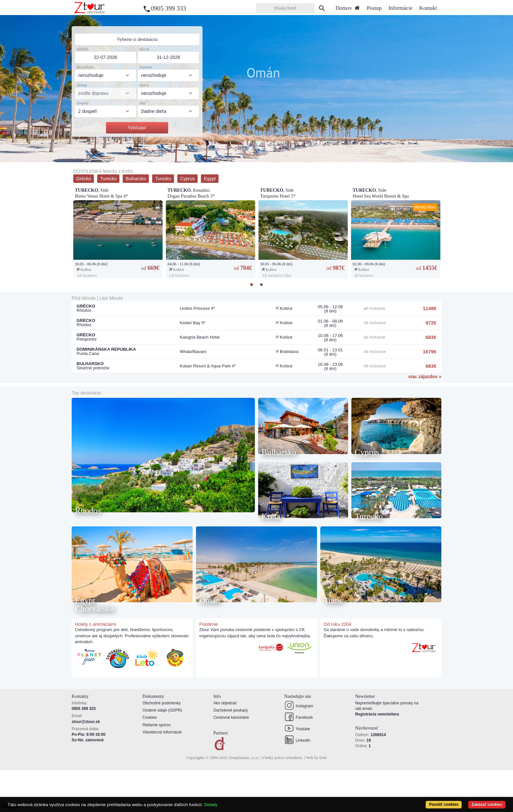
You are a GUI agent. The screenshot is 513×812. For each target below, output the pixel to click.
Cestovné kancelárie (231, 760)
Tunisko (163, 179)
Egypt (210, 179)
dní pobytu (85, 67)
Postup (374, 8)
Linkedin (297, 782)
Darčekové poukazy (230, 752)
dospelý (83, 103)
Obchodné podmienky (162, 745)
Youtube (297, 770)
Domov (348, 8)
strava (144, 85)
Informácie (400, 8)
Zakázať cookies (487, 804)
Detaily (211, 805)
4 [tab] (271, 157)
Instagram (299, 747)
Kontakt (428, 8)
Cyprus (187, 179)
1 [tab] (242, 157)
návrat (144, 49)
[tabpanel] (256, 89)
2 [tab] (252, 157)
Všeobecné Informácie (162, 774)
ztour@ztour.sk (86, 764)
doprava (146, 67)
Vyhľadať (137, 128)
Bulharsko (136, 179)
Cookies (150, 760)
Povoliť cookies (443, 804)
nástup (82, 85)
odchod (82, 49)
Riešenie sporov (157, 767)
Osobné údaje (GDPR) (162, 752)
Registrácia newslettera (377, 756)
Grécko (84, 179)
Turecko (108, 179)
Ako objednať (225, 745)
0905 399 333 (168, 8)
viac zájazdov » (425, 377)
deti (142, 103)
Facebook (299, 759)
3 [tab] (261, 157)
